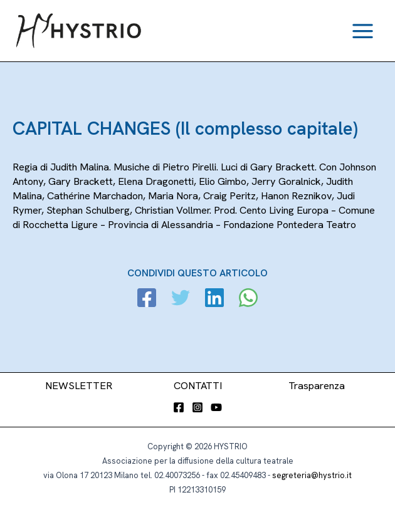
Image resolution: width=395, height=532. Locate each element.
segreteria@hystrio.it (312, 475)
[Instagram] (197, 407)
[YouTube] (216, 407)
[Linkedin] (214, 299)
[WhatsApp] (248, 299)
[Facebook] (147, 299)
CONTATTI (198, 386)
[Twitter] (181, 299)
